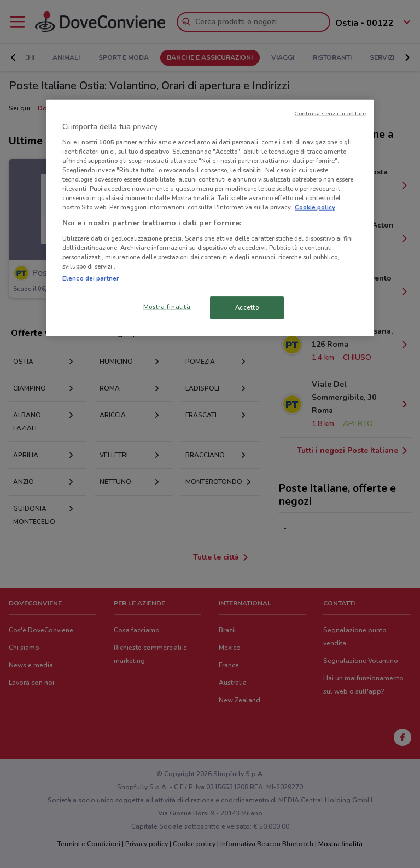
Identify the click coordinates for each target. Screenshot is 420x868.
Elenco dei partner (91, 278)
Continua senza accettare (330, 113)
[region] (210, 218)
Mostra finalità (167, 307)
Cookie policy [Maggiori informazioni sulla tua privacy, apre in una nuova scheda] (315, 207)
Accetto (247, 307)
